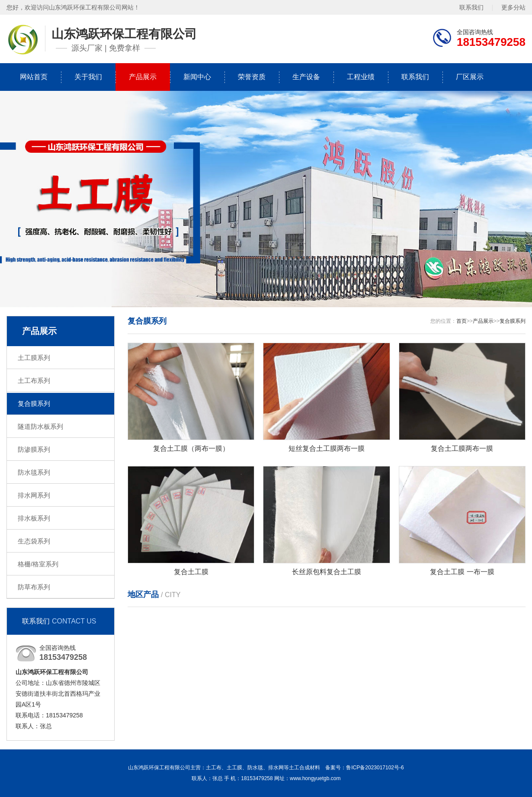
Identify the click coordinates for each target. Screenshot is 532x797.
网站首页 (34, 77)
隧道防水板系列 (40, 426)
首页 (461, 321)
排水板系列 (34, 518)
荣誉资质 (252, 77)
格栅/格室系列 (38, 564)
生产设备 (306, 77)
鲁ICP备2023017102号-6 (375, 768)
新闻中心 (197, 77)
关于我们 (88, 77)
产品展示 (143, 77)
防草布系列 (34, 587)
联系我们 (471, 7)
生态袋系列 (34, 541)
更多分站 (513, 7)
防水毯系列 (34, 472)
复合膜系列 (34, 403)
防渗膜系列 (34, 449)
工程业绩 (361, 77)
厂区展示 (470, 77)
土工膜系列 (34, 358)
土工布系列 (34, 381)
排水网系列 (34, 495)
